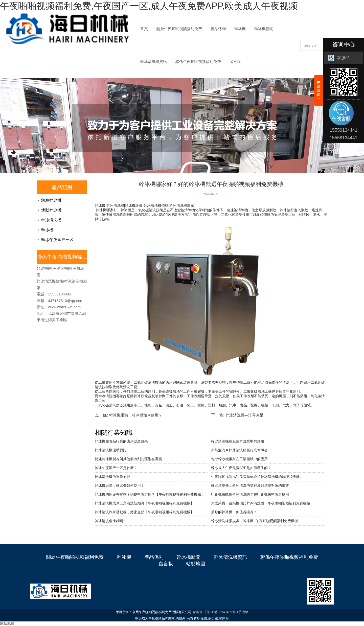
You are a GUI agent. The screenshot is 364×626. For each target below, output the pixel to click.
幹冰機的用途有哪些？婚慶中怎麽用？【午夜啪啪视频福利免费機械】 (150, 494)
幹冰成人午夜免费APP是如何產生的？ (241, 468)
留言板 (235, 62)
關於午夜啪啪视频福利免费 (179, 29)
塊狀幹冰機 (51, 210)
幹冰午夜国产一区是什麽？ (116, 468)
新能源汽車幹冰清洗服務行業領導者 (239, 450)
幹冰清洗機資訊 (154, 62)
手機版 (243, 612)
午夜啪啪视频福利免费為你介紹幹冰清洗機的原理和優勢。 (257, 477)
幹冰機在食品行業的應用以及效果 (121, 441)
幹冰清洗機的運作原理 (112, 477)
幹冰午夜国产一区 (57, 240)
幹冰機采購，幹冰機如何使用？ (136, 415)
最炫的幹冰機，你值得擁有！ (234, 512)
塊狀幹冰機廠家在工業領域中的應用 (239, 459)
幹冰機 (240, 29)
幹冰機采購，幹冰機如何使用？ (120, 485)
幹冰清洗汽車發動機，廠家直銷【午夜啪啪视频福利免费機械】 (144, 512)
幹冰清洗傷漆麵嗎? (110, 521)
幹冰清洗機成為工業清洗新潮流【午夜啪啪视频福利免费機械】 (144, 503)
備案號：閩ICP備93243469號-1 (215, 612)
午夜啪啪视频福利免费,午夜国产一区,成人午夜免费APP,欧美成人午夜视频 (149, 6)
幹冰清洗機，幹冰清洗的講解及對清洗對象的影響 (250, 485)
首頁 (144, 29)
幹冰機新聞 (264, 29)
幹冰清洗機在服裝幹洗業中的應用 (238, 441)
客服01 (339, 58)
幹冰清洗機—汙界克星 (244, 415)
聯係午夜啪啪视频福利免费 (198, 62)
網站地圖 (7, 623)
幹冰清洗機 (51, 220)
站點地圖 (196, 564)
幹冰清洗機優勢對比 (111, 450)
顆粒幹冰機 (51, 200)
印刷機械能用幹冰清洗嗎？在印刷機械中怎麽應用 (250, 494)
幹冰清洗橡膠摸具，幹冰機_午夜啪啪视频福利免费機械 (255, 521)
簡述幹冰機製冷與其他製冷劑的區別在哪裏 (128, 459)
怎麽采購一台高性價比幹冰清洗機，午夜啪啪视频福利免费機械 (261, 503)
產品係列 (218, 29)
